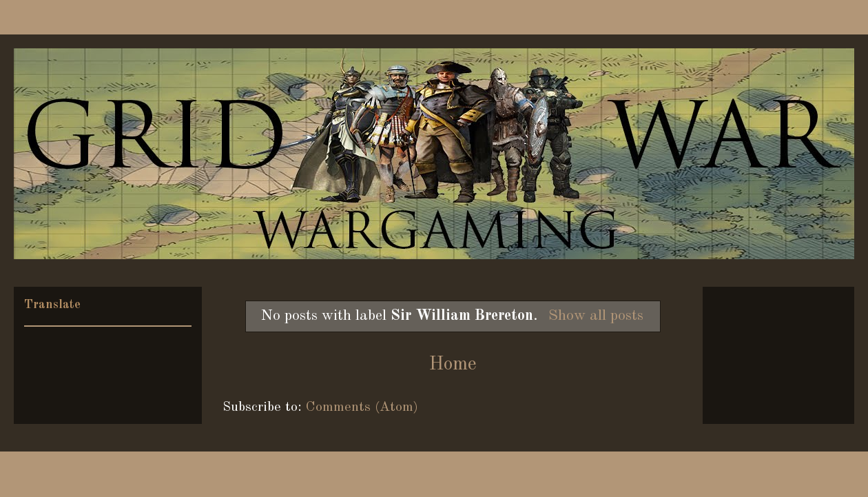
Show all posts (596, 316)
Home (453, 365)
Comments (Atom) (362, 407)
